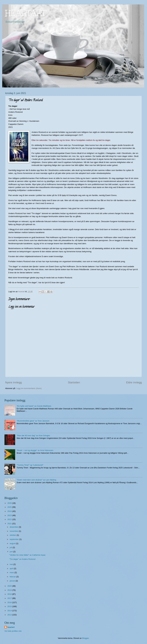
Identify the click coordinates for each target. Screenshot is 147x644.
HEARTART (26, 13)
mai (11, 564)
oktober (13, 535)
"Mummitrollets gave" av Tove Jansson (33, 421)
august (13, 543)
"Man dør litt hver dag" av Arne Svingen (33, 435)
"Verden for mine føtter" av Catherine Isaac (27, 555)
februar (13, 577)
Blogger (85, 638)
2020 (10, 586)
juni (11, 552)
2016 (10, 602)
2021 (10, 524)
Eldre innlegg (134, 382)
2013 (10, 615)
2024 (10, 511)
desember (14, 527)
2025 (10, 507)
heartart (11, 627)
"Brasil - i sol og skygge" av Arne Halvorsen (35, 450)
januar (13, 581)
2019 (10, 590)
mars (12, 572)
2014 (10, 611)
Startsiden (74, 382)
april (12, 568)
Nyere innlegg (13, 382)
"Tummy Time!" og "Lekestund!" (30, 465)
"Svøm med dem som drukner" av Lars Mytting (36, 480)
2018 (10, 594)
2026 (10, 503)
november (14, 531)
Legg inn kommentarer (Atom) (29, 388)
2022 (10, 519)
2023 (10, 515)
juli (11, 547)
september (14, 539)
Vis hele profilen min (13, 631)
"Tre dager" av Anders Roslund (22, 559)
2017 (10, 598)
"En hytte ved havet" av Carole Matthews (34, 406)
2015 (10, 606)
